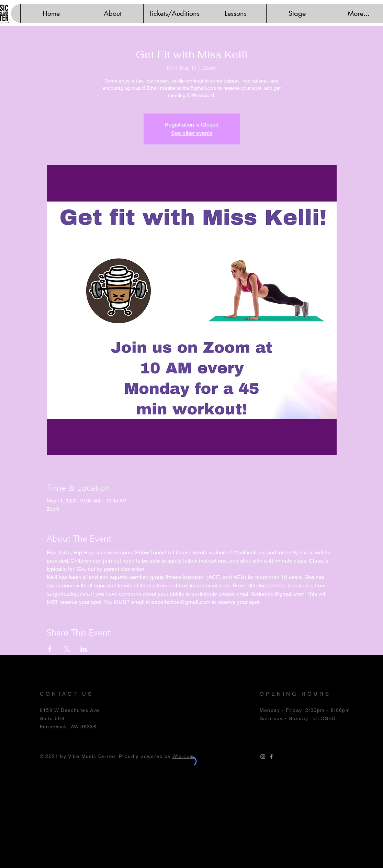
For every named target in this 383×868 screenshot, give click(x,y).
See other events (192, 133)
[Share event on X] (67, 649)
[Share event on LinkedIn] (84, 649)
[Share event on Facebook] (50, 649)
